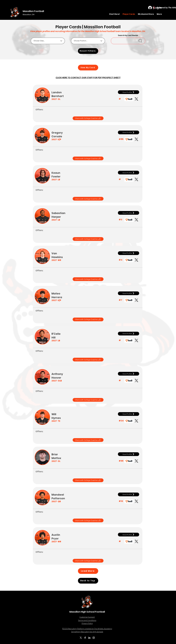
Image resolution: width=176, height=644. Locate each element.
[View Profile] (129, 92)
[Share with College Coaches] (88, 118)
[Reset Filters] (88, 51)
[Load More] (88, 571)
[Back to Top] (88, 581)
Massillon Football (33, 11)
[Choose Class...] (48, 41)
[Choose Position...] (88, 41)
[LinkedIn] (89, 638)
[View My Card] (88, 68)
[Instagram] (94, 638)
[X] (81, 638)
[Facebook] (85, 638)
